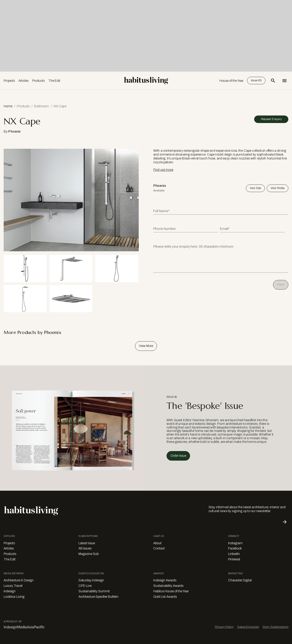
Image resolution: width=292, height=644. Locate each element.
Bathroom (42, 106)
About (157, 543)
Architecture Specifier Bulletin (98, 597)
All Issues (85, 548)
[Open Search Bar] (273, 81)
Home (8, 106)
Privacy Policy (224, 627)
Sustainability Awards (168, 586)
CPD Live (85, 586)
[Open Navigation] (284, 81)
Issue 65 (256, 80)
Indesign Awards (165, 580)
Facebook (235, 548)
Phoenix (14, 132)
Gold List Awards (165, 597)
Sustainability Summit (94, 591)
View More (146, 346)
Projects (9, 81)
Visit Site (255, 188)
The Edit (54, 81)
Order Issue (178, 456)
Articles (23, 81)
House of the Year (231, 81)
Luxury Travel (13, 586)
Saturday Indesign (91, 580)
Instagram (235, 543)
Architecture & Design (19, 580)
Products (38, 81)
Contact (159, 548)
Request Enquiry (271, 119)
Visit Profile (278, 188)
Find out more (163, 170)
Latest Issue (87, 543)
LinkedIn (234, 554)
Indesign (10, 591)
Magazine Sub (89, 554)
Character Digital (240, 580)
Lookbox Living (14, 597)
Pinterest (234, 559)
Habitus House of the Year (171, 591)
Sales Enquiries (248, 627)
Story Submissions (275, 627)
